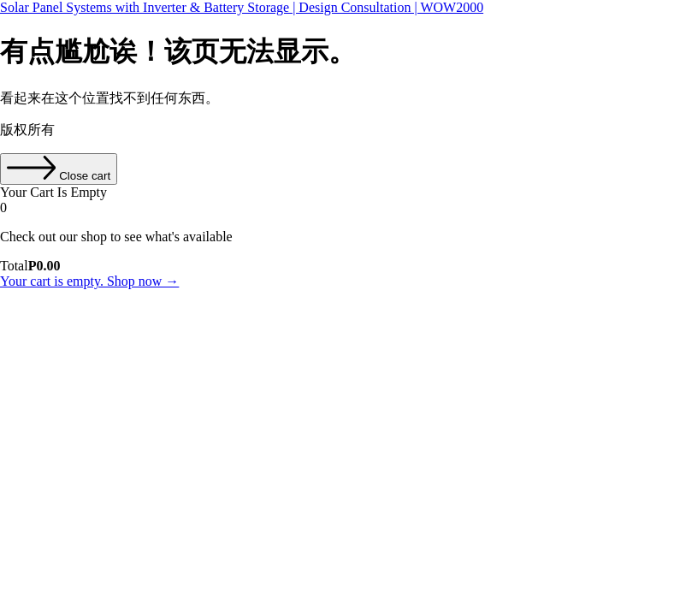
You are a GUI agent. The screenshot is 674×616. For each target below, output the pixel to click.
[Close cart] (59, 169)
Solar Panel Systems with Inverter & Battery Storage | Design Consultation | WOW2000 (242, 7)
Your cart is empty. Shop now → (89, 281)
